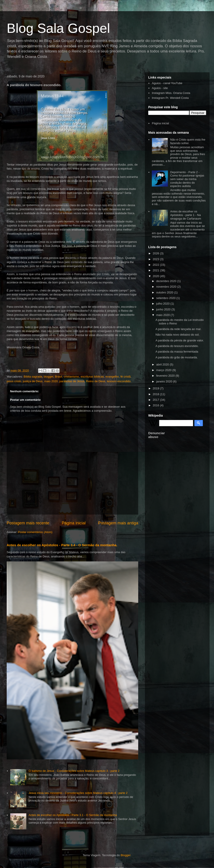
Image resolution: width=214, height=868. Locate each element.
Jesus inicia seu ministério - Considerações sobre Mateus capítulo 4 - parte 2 (78, 793)
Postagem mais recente (28, 523)
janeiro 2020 (165, 381)
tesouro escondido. (119, 381)
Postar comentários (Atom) (35, 532)
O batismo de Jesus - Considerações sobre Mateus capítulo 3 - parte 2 (74, 771)
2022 (156, 265)
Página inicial (74, 523)
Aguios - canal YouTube (167, 83)
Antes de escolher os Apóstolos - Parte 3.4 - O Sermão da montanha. (62, 545)
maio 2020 (51, 381)
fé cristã (126, 377)
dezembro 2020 (167, 281)
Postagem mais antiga (118, 523)
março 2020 (164, 370)
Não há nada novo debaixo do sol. (177, 335)
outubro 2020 (165, 292)
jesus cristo (14, 381)
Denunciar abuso (156, 435)
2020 (156, 276)
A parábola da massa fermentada (177, 352)
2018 (156, 394)
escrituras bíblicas (92, 377)
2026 (156, 253)
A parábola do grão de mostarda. (176, 357)
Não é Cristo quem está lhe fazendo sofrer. (188, 141)
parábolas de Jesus (72, 381)
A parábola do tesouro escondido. (177, 346)
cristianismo (71, 377)
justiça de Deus (33, 381)
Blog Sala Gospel (58, 28)
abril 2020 (163, 364)
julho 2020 (163, 304)
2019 (156, 388)
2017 (156, 400)
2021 (156, 270)
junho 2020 (164, 309)
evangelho (112, 377)
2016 (156, 405)
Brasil (59, 377)
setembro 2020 (166, 298)
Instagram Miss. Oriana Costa (171, 93)
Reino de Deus (96, 381)
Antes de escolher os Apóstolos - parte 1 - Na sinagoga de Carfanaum (186, 215)
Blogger (126, 855)
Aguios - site (160, 88)
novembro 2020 (167, 287)
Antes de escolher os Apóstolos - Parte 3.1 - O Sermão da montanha (73, 815)
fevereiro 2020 (166, 376)
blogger (48, 377)
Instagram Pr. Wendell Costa (170, 98)
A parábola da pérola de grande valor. (180, 340)
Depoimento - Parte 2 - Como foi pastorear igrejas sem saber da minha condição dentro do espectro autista (187, 179)
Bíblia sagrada (33, 377)
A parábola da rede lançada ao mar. (178, 329)
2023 (156, 259)
